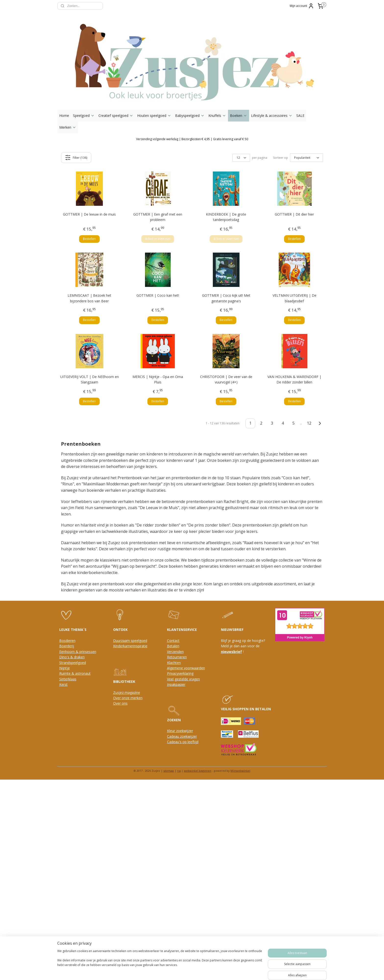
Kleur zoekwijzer (180, 731)
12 (309, 423)
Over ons (120, 703)
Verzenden (175, 652)
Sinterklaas (68, 679)
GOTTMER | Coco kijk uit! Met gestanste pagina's (226, 298)
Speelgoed (84, 116)
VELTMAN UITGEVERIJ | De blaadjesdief (294, 298)
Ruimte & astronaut (75, 673)
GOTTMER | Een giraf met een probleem (158, 217)
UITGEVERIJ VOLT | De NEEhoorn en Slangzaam (90, 379)
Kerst (63, 684)
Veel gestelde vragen (183, 679)
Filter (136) (76, 158)
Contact (173, 641)
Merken (68, 127)
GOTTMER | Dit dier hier (294, 214)
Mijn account (302, 6)
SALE (300, 116)
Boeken (239, 116)
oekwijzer (189, 736)
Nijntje (65, 668)
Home (64, 116)
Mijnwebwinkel (240, 771)
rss (179, 771)
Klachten (174, 663)
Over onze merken (128, 698)
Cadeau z (174, 736)
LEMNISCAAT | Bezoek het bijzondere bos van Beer (89, 298)
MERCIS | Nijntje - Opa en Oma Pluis (158, 379)
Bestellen (89, 239)
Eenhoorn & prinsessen (78, 652)
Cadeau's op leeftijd (183, 742)
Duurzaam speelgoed (130, 641)
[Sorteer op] (306, 158)
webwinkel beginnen (198, 771)
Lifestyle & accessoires (272, 116)
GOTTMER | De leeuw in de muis (89, 214)
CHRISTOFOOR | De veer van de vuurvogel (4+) (226, 379)
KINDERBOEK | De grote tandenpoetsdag (226, 217)
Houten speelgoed (154, 116)
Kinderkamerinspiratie (130, 646)
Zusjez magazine (127, 692)
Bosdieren (67, 641)
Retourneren (177, 657)
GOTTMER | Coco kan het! (158, 295)
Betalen (173, 646)
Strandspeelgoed (73, 663)
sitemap (169, 771)
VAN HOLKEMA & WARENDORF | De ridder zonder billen (294, 379)
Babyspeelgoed (190, 116)
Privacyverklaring (180, 673)
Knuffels (217, 116)
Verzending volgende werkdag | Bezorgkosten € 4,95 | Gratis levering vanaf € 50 (192, 139)
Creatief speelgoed (116, 116)
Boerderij (67, 646)
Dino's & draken (72, 657)
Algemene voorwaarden (186, 668)
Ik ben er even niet (158, 239)
